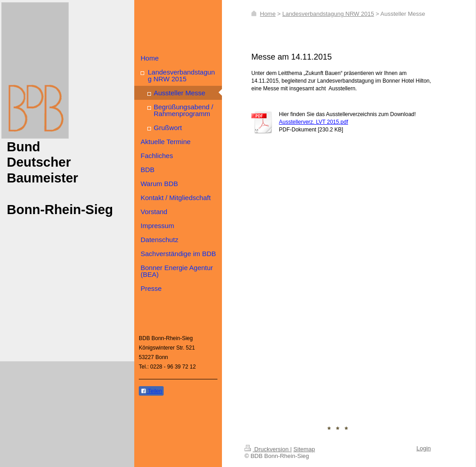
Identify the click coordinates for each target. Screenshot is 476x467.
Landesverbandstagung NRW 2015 (328, 14)
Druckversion (267, 449)
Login (424, 448)
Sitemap (304, 449)
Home (268, 14)
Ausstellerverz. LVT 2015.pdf (313, 122)
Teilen (151, 391)
